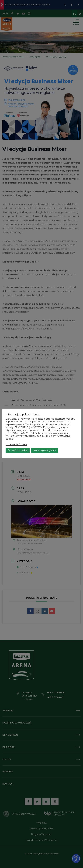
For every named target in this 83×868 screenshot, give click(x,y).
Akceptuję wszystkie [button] (45, 450)
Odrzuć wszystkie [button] (18, 450)
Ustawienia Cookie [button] (16, 444)
